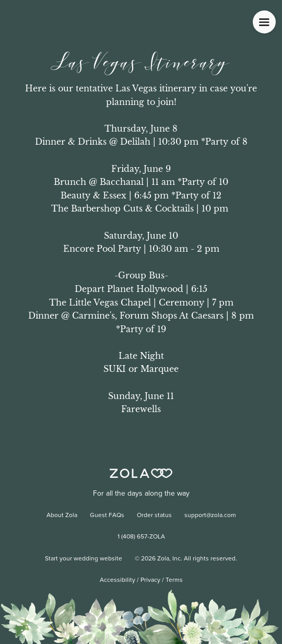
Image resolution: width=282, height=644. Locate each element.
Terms (174, 580)
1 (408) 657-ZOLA (141, 537)
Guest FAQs (107, 516)
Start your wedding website (84, 559)
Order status (154, 516)
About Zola (62, 516)
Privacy (150, 580)
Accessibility (118, 580)
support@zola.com (210, 516)
